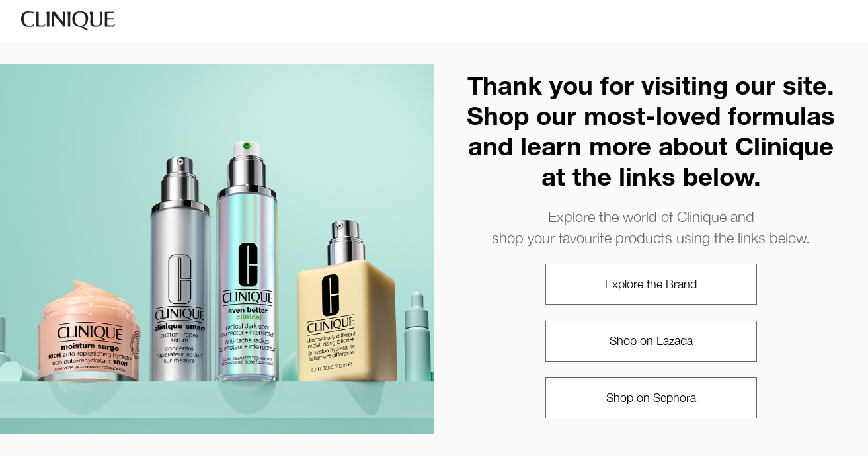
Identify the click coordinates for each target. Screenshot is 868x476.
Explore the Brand (651, 284)
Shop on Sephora (651, 398)
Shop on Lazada (651, 341)
